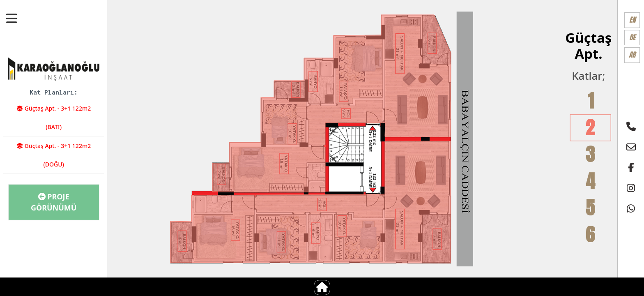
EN (632, 20)
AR (632, 55)
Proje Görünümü (54, 202)
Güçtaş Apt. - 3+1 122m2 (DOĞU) (54, 155)
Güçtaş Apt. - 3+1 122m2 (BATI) (54, 118)
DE (632, 37)
